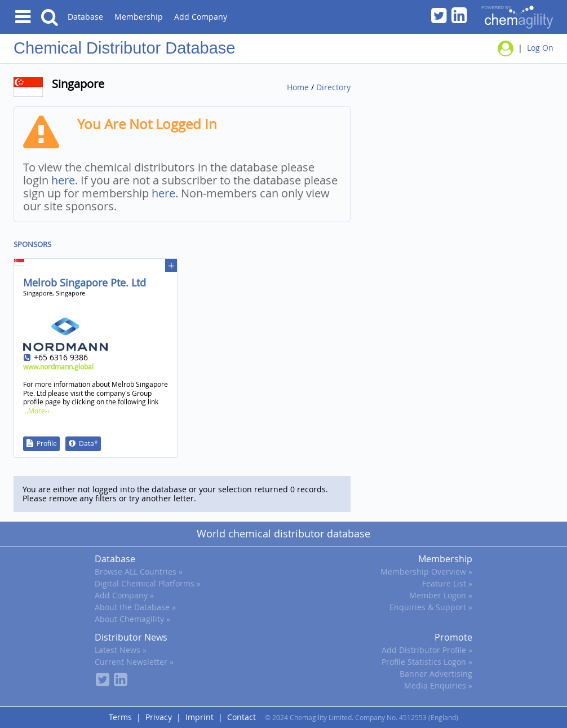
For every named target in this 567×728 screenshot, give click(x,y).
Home (298, 87)
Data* (88, 443)
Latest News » (121, 650)
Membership (139, 17)
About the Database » (135, 607)
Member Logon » (441, 595)
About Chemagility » (132, 619)
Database (85, 17)
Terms (120, 717)
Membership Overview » (426, 572)
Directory (333, 87)
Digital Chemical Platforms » (148, 583)
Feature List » (447, 583)
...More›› (36, 411)
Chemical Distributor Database (124, 48)
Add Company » (124, 595)
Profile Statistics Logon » (427, 662)
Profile (47, 443)
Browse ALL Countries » (139, 572)
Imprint (200, 717)
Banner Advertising (436, 674)
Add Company (201, 17)
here (63, 180)
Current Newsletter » (134, 662)
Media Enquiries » (438, 685)
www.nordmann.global (58, 367)
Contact (242, 717)
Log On (540, 48)
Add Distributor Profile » (427, 650)
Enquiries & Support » (431, 607)
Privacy (159, 717)
